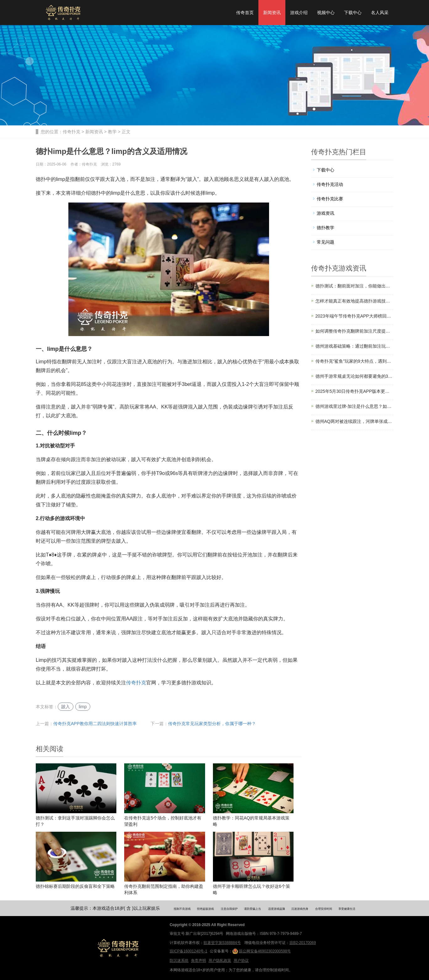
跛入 (66, 707)
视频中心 (326, 13)
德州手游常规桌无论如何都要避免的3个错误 (355, 376)
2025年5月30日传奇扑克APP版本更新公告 (355, 391)
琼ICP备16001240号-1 (188, 951)
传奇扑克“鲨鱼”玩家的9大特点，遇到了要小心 (355, 361)
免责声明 (199, 961)
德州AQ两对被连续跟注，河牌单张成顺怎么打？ (355, 421)
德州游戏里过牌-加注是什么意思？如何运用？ (355, 406)
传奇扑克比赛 (330, 199)
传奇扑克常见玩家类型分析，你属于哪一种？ (212, 724)
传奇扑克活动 (330, 184)
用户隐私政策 (220, 961)
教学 (112, 132)
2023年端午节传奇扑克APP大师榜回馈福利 (355, 316)
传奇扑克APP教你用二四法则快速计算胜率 (95, 724)
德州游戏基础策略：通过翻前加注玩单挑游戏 (355, 346)
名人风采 (380, 13)
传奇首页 (245, 13)
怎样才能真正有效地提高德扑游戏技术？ (355, 301)
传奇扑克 (71, 132)
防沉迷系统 (179, 961)
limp (83, 707)
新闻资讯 (272, 13)
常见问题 (326, 242)
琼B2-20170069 (303, 943)
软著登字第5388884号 (222, 943)
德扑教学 (326, 228)
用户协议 (241, 961)
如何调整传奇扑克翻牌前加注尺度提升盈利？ (355, 331)
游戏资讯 (326, 213)
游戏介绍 (299, 13)
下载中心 (353, 13)
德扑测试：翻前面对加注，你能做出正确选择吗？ (355, 286)
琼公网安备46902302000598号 (262, 951)
